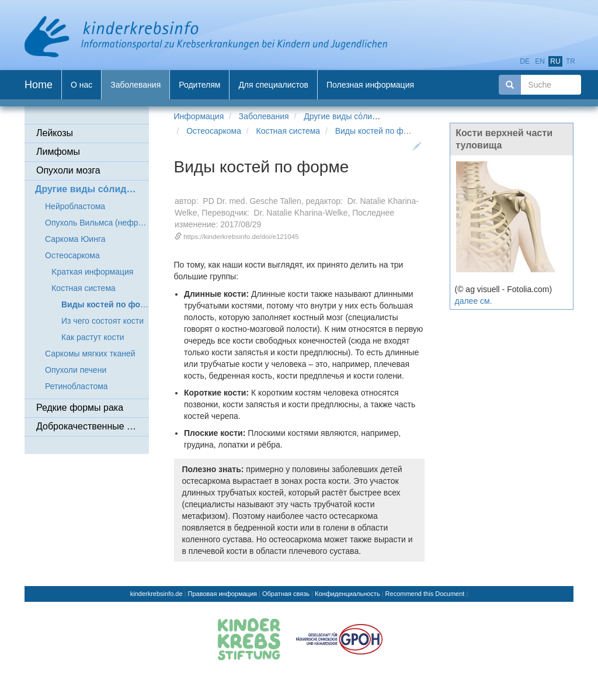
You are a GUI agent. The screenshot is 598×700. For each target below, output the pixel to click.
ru (555, 61)
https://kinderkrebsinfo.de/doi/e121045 (241, 236)
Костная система (288, 131)
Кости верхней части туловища (504, 139)
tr (571, 61)
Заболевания (264, 116)
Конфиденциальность (347, 594)
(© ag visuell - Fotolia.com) (504, 289)
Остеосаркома (214, 131)
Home (39, 85)
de (525, 61)
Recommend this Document (425, 594)
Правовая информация (222, 594)
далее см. (474, 301)
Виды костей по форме (379, 131)
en (540, 61)
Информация (199, 116)
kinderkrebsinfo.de (157, 594)
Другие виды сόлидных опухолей (366, 116)
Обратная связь (286, 594)
